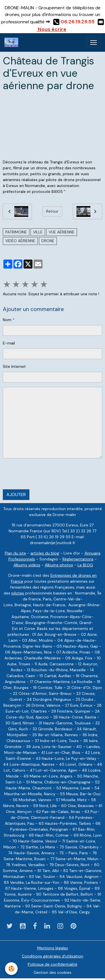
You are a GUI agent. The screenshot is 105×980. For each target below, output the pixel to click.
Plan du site (15, 553)
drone (48, 241)
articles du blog (45, 553)
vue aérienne (62, 232)
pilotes (18, 593)
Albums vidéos (27, 565)
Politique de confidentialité (53, 964)
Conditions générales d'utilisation (53, 956)
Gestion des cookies (53, 972)
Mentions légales (53, 948)
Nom (7, 320)
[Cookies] (11, 969)
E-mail (9, 343)
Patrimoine (16, 232)
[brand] (12, 42)
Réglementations (78, 559)
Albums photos (59, 565)
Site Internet (14, 366)
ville (38, 232)
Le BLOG (85, 565)
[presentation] (45, 474)
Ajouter (16, 494)
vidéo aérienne (20, 241)
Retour (52, 211)
